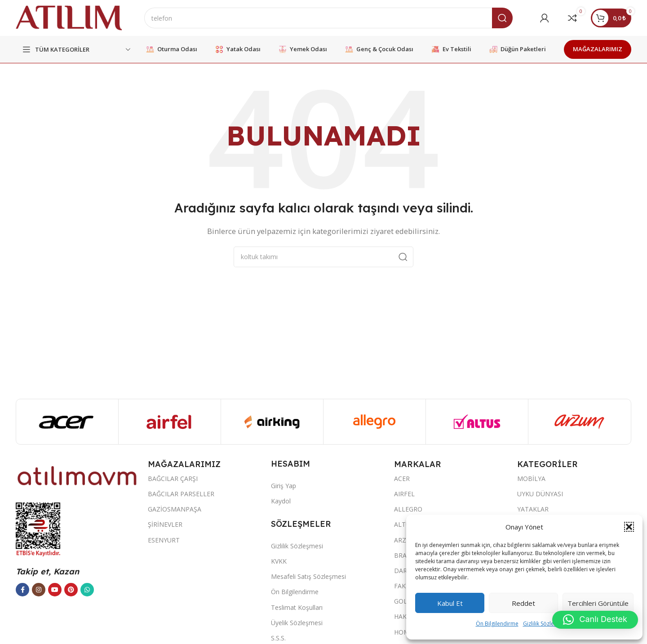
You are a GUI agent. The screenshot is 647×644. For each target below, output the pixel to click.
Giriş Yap (284, 486)
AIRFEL (404, 494)
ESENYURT (164, 540)
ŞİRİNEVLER (165, 524)
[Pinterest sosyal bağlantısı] (71, 590)
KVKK (279, 561)
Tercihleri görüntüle (598, 603)
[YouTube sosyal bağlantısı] (55, 590)
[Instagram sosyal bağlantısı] (39, 590)
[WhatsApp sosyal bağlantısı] (87, 590)
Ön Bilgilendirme (497, 624)
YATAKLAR (533, 509)
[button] (629, 527)
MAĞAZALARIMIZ (598, 49)
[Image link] (77, 475)
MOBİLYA (531, 479)
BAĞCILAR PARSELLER (181, 494)
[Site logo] (69, 17)
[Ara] (328, 18)
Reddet (523, 603)
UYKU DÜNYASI (540, 494)
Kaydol (281, 501)
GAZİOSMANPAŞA (175, 509)
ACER (402, 479)
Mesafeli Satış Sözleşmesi (308, 576)
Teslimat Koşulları (297, 607)
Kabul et (450, 603)
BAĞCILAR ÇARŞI (173, 479)
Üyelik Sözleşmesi (297, 623)
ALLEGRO (408, 509)
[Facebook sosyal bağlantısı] (22, 590)
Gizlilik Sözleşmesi (546, 624)
